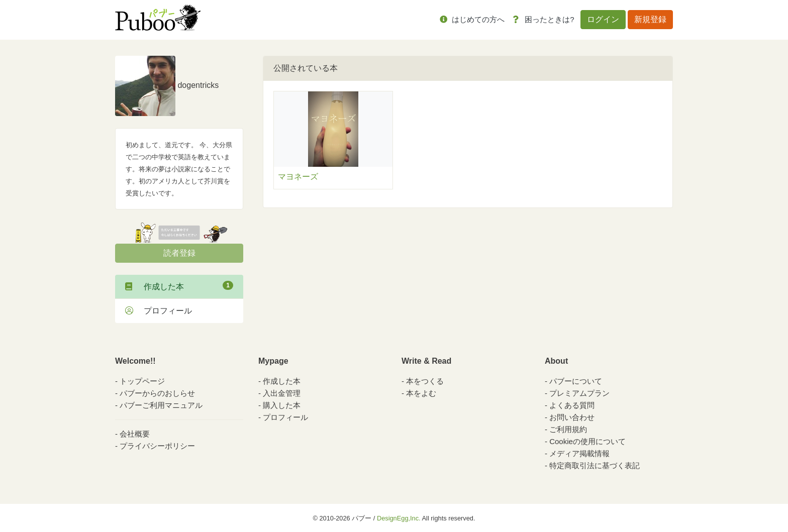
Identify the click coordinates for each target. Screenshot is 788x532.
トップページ (142, 381)
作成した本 (179, 286)
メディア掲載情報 (579, 453)
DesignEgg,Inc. (399, 518)
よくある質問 (572, 405)
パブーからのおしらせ (157, 393)
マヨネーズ (298, 177)
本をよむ (421, 393)
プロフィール (159, 311)
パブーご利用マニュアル (161, 405)
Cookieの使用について (587, 441)
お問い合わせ (572, 417)
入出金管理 (282, 393)
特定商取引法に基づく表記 (595, 465)
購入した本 (282, 405)
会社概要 (135, 434)
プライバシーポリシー (157, 446)
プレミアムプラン (579, 393)
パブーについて (576, 381)
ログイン (603, 19)
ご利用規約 (568, 429)
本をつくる (425, 381)
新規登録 (650, 19)
